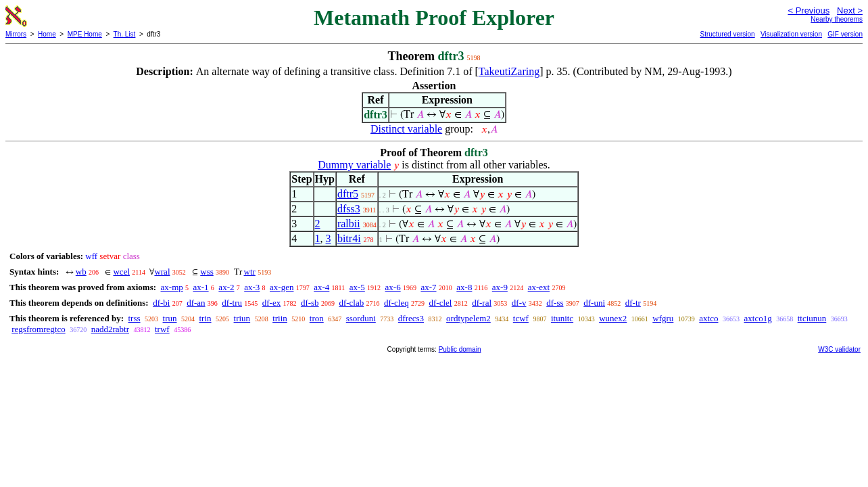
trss (134, 318)
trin (206, 318)
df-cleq (396, 303)
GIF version (845, 34)
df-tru (232, 303)
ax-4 (321, 287)
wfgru (663, 318)
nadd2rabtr (110, 329)
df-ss (555, 303)
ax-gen (282, 287)
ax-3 (252, 287)
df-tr (633, 303)
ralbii (349, 224)
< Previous (809, 10)
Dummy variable (354, 165)
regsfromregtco (38, 329)
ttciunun (812, 318)
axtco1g (758, 318)
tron (317, 318)
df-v (519, 303)
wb (81, 272)
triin (280, 318)
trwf (162, 329)
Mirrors (16, 34)
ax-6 (393, 287)
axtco (708, 318)
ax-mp (172, 287)
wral (162, 272)
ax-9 (500, 287)
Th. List (125, 34)
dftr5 (348, 194)
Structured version (727, 34)
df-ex (271, 303)
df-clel (441, 303)
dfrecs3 (411, 318)
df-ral (482, 303)
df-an (196, 303)
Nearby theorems (837, 19)
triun (242, 318)
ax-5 (357, 287)
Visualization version (791, 34)
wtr (250, 272)
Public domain (460, 349)
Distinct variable (406, 129)
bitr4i (349, 238)
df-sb (310, 303)
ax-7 (428, 287)
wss (207, 272)
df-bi (161, 303)
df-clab (351, 303)
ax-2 (226, 287)
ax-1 (201, 287)
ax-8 (464, 287)
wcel (121, 272)
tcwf (521, 318)
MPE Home (85, 34)
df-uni (594, 303)
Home (47, 34)
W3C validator (839, 349)
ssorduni (361, 318)
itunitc (562, 318)
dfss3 (349, 209)
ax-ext (539, 287)
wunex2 (613, 318)
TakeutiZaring (509, 71)
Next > (850, 10)
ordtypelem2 (468, 318)
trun (170, 318)
